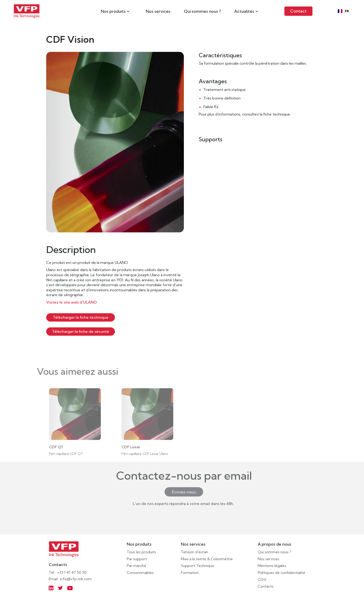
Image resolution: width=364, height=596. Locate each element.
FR (343, 11)
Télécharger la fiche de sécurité (81, 331)
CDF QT (58, 445)
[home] (27, 11)
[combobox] (343, 11)
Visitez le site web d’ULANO (71, 302)
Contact (298, 11)
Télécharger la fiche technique (81, 317)
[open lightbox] (115, 142)
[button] (115, 11)
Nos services (158, 11)
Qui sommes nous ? (202, 11)
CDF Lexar (133, 445)
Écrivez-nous (184, 485)
